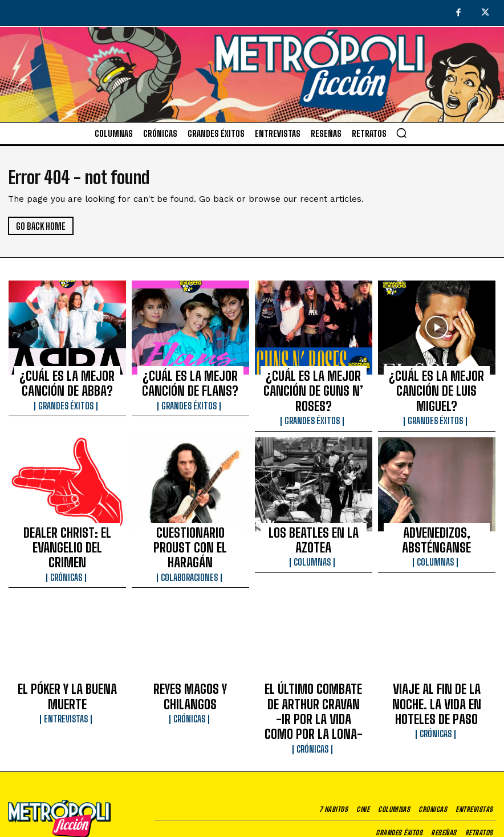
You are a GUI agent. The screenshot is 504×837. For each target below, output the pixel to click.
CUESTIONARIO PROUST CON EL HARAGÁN (190, 509)
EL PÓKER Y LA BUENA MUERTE (67, 635)
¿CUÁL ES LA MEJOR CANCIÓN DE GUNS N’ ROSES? (313, 379)
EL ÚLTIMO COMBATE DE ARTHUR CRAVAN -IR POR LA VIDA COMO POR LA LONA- (314, 645)
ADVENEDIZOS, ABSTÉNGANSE (437, 504)
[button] (401, 133)
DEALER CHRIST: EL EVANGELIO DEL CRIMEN (67, 509)
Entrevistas (67, 647)
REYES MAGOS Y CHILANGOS (190, 635)
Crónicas (67, 526)
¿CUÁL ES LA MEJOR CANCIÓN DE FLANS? (190, 379)
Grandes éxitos (67, 396)
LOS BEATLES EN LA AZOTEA (313, 504)
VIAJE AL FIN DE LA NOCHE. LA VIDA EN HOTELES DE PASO (437, 640)
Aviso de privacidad (335, 812)
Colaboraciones (190, 526)
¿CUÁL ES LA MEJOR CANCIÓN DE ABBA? (67, 379)
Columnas (313, 516)
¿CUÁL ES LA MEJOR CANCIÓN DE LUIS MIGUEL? (436, 379)
